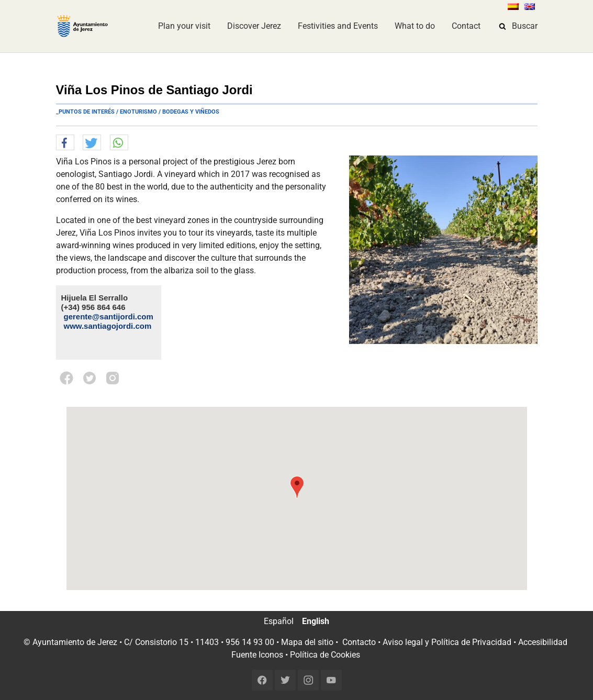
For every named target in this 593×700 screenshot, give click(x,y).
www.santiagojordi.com (108, 326)
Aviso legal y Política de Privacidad (447, 642)
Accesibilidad (543, 642)
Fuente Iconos (257, 655)
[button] (65, 143)
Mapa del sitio (307, 642)
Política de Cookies (325, 655)
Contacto (359, 642)
